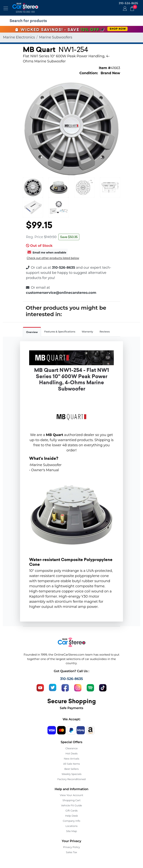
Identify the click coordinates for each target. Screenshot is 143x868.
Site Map (72, 831)
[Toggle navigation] (6, 8)
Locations (72, 826)
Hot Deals (71, 753)
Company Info (71, 821)
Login (124, 9)
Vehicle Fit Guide (71, 805)
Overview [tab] (32, 332)
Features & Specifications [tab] (60, 332)
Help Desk (72, 816)
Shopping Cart (72, 800)
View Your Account (72, 795)
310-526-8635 (129, 3)
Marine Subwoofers (56, 37)
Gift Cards (71, 811)
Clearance (71, 748)
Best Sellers (72, 769)
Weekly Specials (71, 774)
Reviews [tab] (105, 332)
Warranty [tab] (88, 332)
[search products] (72, 21)
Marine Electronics (19, 37)
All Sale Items (71, 764)
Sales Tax (71, 852)
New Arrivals (71, 759)
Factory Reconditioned (71, 779)
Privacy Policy (71, 847)
